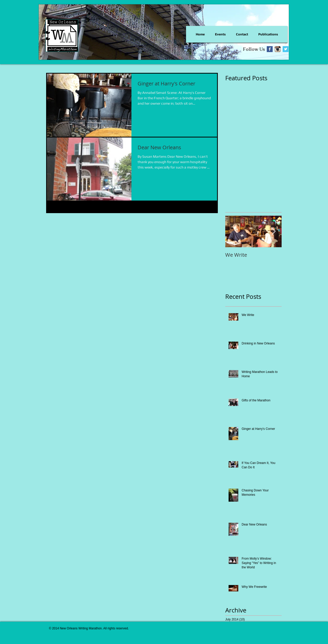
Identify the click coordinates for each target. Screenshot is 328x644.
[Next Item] (273, 231)
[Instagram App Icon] (278, 49)
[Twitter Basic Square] (286, 49)
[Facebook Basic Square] (270, 49)
